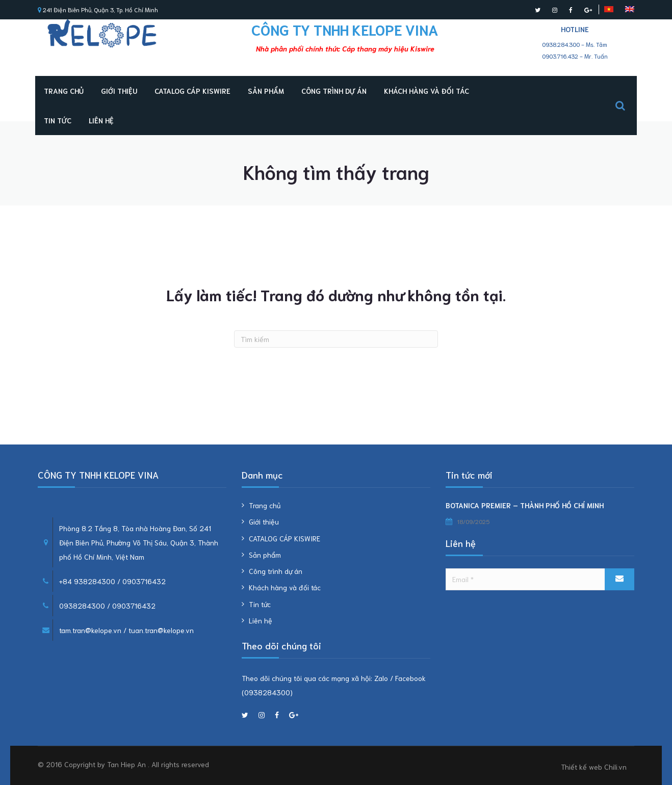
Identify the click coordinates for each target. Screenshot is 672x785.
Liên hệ (101, 120)
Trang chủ (64, 91)
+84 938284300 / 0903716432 (112, 581)
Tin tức (58, 120)
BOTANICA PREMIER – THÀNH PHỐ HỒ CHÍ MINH (525, 505)
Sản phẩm (266, 91)
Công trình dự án (334, 91)
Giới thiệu (119, 91)
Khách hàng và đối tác (427, 91)
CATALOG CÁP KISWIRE (192, 91)
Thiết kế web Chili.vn (594, 767)
